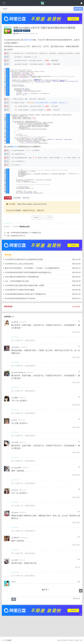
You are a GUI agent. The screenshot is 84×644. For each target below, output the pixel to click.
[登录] (81, 3)
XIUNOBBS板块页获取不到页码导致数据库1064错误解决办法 (28, 272)
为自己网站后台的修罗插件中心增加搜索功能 (22, 277)
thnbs (16, 490)
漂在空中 (17, 538)
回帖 (14, 599)
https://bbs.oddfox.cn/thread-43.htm (32, 204)
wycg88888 (18, 468)
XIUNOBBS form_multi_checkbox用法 (19, 264)
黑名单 (72, 640)
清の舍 (16, 322)
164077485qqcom (20, 373)
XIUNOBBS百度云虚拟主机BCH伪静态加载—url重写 (25, 285)
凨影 (17, 34)
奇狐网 (18, 210)
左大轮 (16, 442)
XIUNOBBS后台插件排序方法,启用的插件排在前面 (24, 259)
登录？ (47, 590)
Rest (15, 420)
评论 (49, 217)
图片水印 (27, 31)
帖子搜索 (78, 9)
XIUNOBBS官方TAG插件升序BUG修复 (20, 290)
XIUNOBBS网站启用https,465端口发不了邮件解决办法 (25, 294)
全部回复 (76, 307)
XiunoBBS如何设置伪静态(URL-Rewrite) (20, 298)
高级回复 (77, 599)
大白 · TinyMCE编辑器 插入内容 (17, 281)
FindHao (17, 347)
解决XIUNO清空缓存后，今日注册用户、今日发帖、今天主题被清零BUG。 (33, 268)
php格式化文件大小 (18, 236)
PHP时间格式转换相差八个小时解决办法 (26, 233)
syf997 (16, 560)
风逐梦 (16, 398)
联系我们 (65, 640)
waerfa (16, 512)
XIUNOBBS (18, 31)
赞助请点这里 (25, 227)
